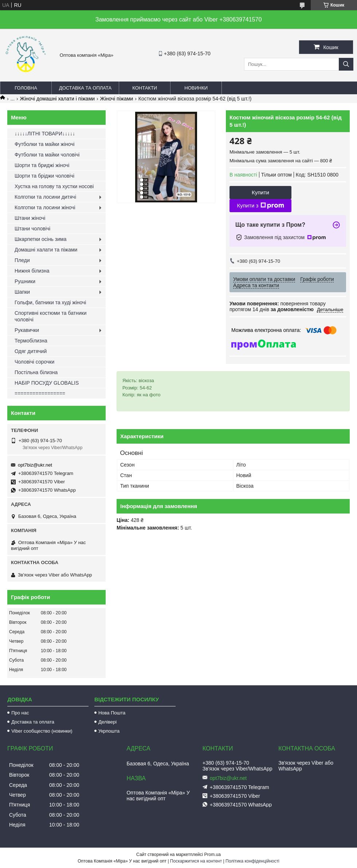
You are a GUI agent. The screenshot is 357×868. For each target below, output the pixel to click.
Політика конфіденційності (252, 861)
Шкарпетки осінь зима (40, 239)
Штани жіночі (30, 218)
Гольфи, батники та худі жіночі (50, 302)
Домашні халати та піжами (46, 250)
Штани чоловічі (32, 229)
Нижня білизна (32, 271)
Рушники (25, 281)
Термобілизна (31, 341)
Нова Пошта (112, 713)
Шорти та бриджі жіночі (42, 165)
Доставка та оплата (85, 88)
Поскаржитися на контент (196, 861)
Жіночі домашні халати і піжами (58, 99)
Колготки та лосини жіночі (45, 207)
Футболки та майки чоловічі (47, 155)
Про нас (20, 713)
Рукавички (27, 330)
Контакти (145, 88)
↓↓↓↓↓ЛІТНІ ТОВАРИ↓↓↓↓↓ (45, 134)
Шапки (22, 292)
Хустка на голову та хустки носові (54, 186)
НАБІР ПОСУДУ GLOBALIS (47, 383)
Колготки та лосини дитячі (45, 197)
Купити (260, 192)
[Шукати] (346, 64)
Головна (26, 88)
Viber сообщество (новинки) (42, 731)
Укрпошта (109, 731)
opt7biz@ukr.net (35, 465)
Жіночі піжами (117, 99)
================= (40, 393)
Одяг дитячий (31, 351)
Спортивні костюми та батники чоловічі (51, 316)
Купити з (260, 206)
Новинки (196, 88)
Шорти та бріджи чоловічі (44, 176)
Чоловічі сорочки (34, 362)
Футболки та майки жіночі (45, 144)
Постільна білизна (36, 372)
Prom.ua (213, 855)
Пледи (22, 260)
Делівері (107, 722)
